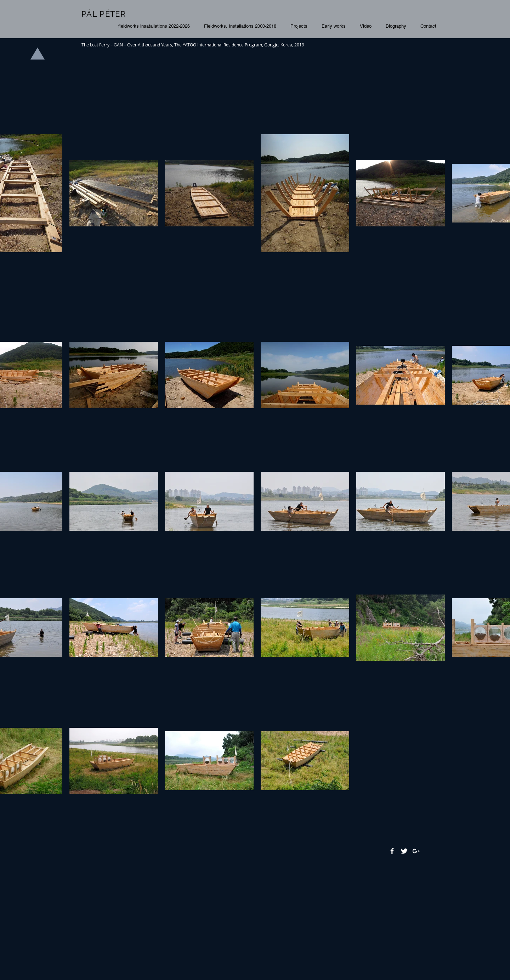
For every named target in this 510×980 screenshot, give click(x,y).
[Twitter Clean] (404, 851)
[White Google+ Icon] (416, 851)
